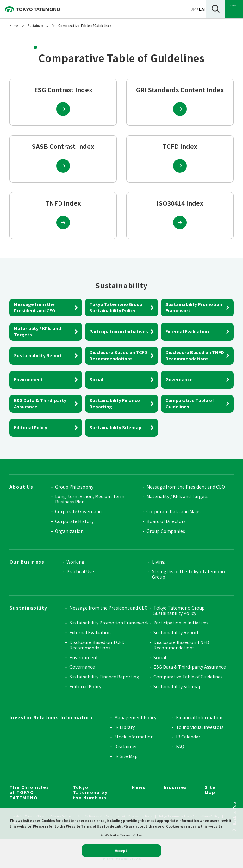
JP (193, 9)
